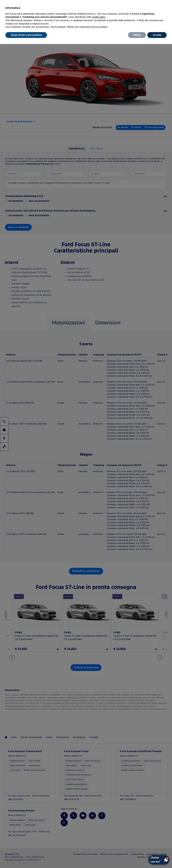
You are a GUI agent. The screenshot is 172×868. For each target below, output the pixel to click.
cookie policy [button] (99, 17)
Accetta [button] (157, 35)
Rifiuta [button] (137, 35)
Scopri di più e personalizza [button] (26, 35)
